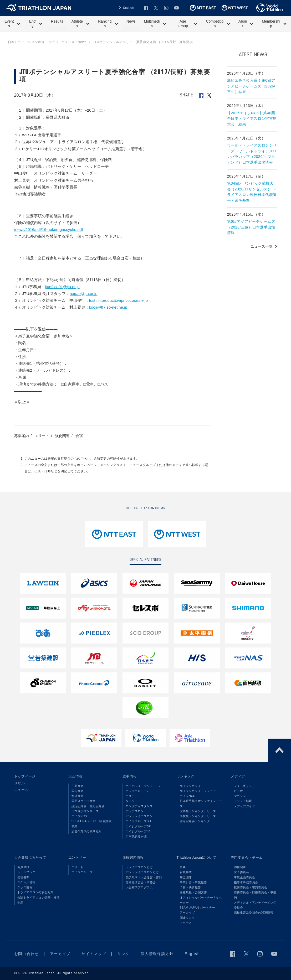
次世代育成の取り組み (87, 831)
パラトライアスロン (139, 816)
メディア (238, 776)
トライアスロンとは (139, 867)
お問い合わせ (27, 954)
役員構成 (186, 872)
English (128, 8)
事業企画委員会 (245, 877)
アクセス (186, 923)
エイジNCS (79, 816)
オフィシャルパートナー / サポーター (201, 900)
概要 (183, 867)
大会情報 (75, 776)
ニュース (21, 790)
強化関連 (62, 436)
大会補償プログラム (139, 887)
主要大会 (78, 786)
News (131, 21)
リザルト (21, 783)
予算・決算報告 (190, 887)
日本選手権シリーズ (85, 811)
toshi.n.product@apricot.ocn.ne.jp (119, 300)
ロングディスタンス (139, 806)
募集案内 (22, 436)
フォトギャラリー (246, 786)
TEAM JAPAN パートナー (198, 908)
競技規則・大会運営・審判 (144, 877)
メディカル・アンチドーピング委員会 (255, 905)
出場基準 (23, 877)
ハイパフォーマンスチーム (144, 786)
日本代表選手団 (136, 836)
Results (57, 21)
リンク (123, 954)
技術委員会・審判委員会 (251, 887)
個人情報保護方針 (157, 954)
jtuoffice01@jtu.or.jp (62, 287)
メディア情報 (243, 801)
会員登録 (23, 867)
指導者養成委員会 (246, 882)
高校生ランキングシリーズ (198, 816)
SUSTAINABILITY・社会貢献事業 (92, 824)
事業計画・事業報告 (193, 882)
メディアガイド (245, 806)
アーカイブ (187, 912)
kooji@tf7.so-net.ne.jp (108, 307)
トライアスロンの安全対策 (35, 892)
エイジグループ (82, 872)
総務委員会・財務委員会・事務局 (255, 895)
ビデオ (239, 791)
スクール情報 (26, 882)
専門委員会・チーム (247, 857)
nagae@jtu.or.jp (83, 294)
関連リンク (187, 918)
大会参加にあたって (30, 857)
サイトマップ (94, 954)
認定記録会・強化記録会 (88, 806)
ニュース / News (74, 42)
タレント (132, 801)
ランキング (186, 776)
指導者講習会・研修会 (141, 882)
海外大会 (78, 796)
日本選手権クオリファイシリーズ (201, 803)
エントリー (77, 857)
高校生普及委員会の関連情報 (254, 912)
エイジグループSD (138, 821)
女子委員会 (242, 872)
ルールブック (26, 872)
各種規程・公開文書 (193, 892)
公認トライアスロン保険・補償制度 (39, 900)
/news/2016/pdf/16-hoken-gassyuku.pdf (49, 229)
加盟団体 (186, 877)
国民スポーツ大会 (84, 801)
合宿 (79, 436)
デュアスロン (135, 811)
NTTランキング (190, 786)
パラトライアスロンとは (142, 872)
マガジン (240, 796)
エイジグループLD (138, 831)
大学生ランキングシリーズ (198, 811)
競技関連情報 (133, 857)
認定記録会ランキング (195, 821)
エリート (42, 436)
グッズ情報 (25, 887)
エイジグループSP (138, 826)
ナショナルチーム (138, 791)
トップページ (25, 776)
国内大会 (78, 791)
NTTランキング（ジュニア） (200, 791)
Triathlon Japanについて (196, 857)
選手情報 (130, 776)
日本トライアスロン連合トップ (31, 42)
